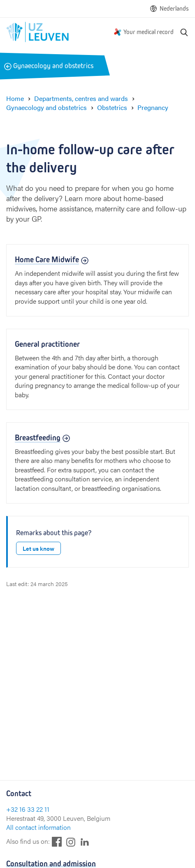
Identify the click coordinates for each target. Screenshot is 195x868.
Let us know (38, 548)
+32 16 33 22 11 (28, 809)
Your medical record (149, 32)
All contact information (38, 827)
